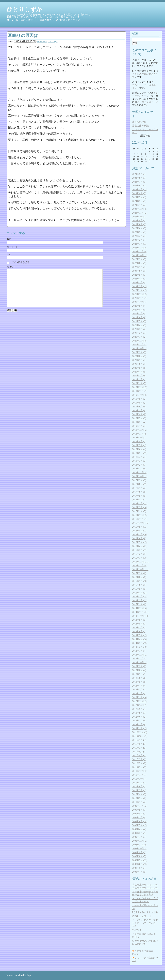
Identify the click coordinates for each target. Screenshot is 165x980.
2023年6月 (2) (139, 228)
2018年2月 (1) (139, 465)
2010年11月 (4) (140, 775)
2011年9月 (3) (139, 740)
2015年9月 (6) (139, 573)
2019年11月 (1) (140, 391)
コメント (11, 267)
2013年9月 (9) (139, 666)
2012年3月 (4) (139, 721)
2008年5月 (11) (140, 868)
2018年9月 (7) (139, 442)
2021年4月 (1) (139, 325)
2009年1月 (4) (139, 837)
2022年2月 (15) (140, 286)
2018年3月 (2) (139, 461)
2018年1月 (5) (139, 469)
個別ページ (42, 41)
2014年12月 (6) (140, 608)
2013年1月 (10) (140, 697)
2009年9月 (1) (139, 810)
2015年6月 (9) (139, 585)
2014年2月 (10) (140, 647)
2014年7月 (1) (139, 628)
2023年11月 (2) (140, 213)
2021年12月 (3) (140, 294)
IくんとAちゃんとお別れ (145, 912)
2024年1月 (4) (139, 205)
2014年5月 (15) (140, 635)
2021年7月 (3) (139, 314)
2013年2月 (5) (139, 694)
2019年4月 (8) (139, 414)
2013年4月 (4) (139, 686)
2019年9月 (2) (139, 399)
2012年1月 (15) (140, 728)
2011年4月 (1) (139, 756)
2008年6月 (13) (140, 864)
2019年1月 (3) (139, 426)
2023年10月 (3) (140, 217)
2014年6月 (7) (139, 632)
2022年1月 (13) (140, 290)
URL (9, 255)
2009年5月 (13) (140, 825)
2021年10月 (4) (140, 302)
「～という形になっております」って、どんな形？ (145, 923)
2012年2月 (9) (139, 725)
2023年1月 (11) (140, 244)
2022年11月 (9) (140, 252)
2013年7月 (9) (139, 674)
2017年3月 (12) (140, 504)
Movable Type (24, 975)
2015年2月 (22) (140, 600)
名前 (9, 239)
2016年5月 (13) (140, 542)
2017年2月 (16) (140, 507)
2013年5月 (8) (139, 682)
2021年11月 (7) (140, 298)
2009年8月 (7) (139, 814)
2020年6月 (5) (139, 364)
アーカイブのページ (147, 102)
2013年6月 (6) (139, 678)
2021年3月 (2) (139, 329)
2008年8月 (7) (139, 856)
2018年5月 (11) (140, 453)
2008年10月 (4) (140, 849)
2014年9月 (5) (139, 620)
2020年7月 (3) (139, 360)
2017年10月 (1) (140, 476)
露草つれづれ (139, 122)
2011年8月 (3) (139, 744)
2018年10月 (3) (140, 438)
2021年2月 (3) (139, 333)
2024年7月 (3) (139, 182)
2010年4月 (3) (139, 794)
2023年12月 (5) (140, 209)
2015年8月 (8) (139, 577)
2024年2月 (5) (139, 201)
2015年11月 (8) (140, 566)
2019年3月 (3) (139, 418)
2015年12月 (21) (140, 562)
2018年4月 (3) (139, 457)
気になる (137, 930)
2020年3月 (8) (139, 376)
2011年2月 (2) (139, 763)
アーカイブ (147, 168)
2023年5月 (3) (139, 232)
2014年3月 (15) (140, 643)
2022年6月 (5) (139, 271)
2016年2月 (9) (139, 554)
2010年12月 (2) (140, 771)
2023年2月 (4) (139, 240)
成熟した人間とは (142, 916)
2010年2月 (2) (139, 798)
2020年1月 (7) (139, 383)
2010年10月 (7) (140, 779)
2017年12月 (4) (140, 473)
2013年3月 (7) (139, 690)
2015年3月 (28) (140, 597)
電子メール (12, 247)
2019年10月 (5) (140, 395)
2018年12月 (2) (140, 430)
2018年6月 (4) (139, 449)
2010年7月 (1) (139, 783)
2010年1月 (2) (139, 802)
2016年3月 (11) (140, 550)
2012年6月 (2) (139, 717)
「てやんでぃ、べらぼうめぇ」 (145, 85)
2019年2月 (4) (139, 422)
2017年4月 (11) (140, 500)
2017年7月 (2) (139, 488)
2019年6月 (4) (139, 407)
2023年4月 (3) (139, 236)
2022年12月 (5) (140, 248)
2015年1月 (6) (139, 604)
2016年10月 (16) (140, 523)
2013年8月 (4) (139, 670)
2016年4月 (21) (140, 546)
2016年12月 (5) (140, 515)
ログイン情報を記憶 (18, 262)
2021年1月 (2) (139, 337)
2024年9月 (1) (139, 174)
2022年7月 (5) (139, 267)
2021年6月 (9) (139, 317)
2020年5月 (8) (139, 368)
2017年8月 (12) (140, 484)
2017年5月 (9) (139, 496)
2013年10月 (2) (140, 663)
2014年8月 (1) (139, 624)
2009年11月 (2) (140, 806)
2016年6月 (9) (139, 538)
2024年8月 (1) (139, 178)
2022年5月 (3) (139, 275)
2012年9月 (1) (139, 709)
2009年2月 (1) (139, 833)
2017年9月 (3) (139, 480)
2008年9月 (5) (139, 852)
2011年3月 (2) (139, 759)
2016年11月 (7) (140, 519)
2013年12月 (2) (140, 655)
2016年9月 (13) (140, 527)
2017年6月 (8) (139, 492)
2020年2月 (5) (139, 380)
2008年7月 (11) (140, 860)
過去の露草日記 (140, 126)
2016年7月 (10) (140, 535)
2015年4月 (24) (140, 593)
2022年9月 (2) (139, 259)
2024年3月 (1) (139, 197)
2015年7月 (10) (140, 581)
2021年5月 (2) (139, 321)
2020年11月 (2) (140, 345)
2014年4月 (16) (140, 639)
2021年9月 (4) (139, 306)
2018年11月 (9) (140, 434)
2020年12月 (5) (140, 341)
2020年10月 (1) (140, 348)
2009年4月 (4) (139, 829)
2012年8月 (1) (139, 713)
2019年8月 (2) (139, 403)
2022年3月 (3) (139, 283)
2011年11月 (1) (140, 732)
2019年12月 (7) (140, 387)
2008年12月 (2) (140, 841)
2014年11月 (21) (140, 612)
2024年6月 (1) (139, 186)
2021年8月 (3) (139, 310)
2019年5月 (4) (139, 411)
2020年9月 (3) (139, 352)
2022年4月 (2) (139, 279)
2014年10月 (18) (140, 616)
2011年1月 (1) (139, 767)
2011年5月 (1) (139, 752)
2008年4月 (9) (139, 872)
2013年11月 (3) (140, 659)
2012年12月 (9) (140, 701)
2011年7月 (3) (139, 748)
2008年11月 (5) (140, 845)
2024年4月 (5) (139, 193)
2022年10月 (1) (140, 255)
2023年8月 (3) (139, 224)
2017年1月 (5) (139, 511)
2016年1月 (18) (140, 558)
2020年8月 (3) (139, 356)
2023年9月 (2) (139, 221)
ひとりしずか (24, 10)
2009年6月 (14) (140, 821)
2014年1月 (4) (139, 651)
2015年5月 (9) (139, 589)
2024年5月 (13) (140, 190)
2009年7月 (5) (139, 818)
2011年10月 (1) (140, 736)
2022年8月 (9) (139, 263)
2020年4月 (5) (139, 372)
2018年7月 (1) (139, 445)
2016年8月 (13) (140, 531)
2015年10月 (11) (140, 569)
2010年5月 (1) (139, 790)
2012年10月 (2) (140, 705)
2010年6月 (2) (139, 787)
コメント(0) (53, 41)
